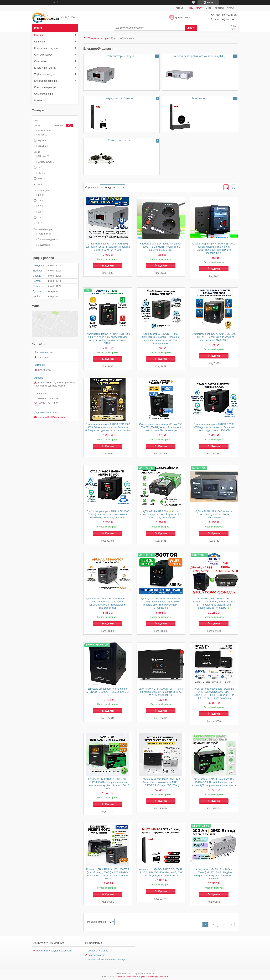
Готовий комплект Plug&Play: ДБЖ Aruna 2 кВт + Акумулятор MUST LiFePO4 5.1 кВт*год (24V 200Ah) (161, 782)
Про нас (39, 100)
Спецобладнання (44, 94)
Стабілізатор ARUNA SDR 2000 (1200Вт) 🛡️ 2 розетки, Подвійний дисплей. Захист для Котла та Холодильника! (161, 339)
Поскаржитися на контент (128, 977)
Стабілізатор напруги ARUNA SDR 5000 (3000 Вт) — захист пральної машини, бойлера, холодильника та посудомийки (108, 427)
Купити (109, 266)
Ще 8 (40, 223)
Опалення (40, 42)
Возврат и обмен (97, 955)
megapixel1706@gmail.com (52, 417)
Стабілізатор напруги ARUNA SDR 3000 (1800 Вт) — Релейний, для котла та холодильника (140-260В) (214, 337)
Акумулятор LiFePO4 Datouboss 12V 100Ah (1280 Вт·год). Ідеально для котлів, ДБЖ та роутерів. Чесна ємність (214, 782)
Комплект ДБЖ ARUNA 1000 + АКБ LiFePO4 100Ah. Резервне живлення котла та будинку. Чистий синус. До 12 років (108, 784)
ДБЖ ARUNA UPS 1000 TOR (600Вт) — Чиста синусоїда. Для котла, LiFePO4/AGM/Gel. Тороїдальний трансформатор (108, 603)
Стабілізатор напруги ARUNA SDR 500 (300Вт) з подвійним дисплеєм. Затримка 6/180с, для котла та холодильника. (214, 248)
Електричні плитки (120, 140)
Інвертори (198, 98)
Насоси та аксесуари (46, 48)
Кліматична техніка (45, 68)
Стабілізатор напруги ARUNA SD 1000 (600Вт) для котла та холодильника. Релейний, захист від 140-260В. (108, 514)
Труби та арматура (45, 74)
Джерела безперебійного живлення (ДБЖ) (199, 56)
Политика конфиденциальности (54, 951)
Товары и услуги (194, 8)
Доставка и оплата (98, 951)
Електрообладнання (46, 81)
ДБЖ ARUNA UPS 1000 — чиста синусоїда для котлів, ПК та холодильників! (214, 514)
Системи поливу (43, 55)
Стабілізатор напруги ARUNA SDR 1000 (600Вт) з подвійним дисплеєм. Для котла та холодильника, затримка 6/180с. (108, 339)
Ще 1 (40, 184)
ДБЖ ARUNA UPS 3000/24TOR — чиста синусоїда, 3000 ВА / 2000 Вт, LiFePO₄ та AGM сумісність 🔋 (161, 692)
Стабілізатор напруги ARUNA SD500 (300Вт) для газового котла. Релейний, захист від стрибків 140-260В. (214, 427)
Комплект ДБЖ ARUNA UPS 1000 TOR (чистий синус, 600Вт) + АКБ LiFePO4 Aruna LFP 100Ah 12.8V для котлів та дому (108, 874)
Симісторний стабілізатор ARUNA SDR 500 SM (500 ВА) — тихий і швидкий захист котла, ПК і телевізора (161, 427)
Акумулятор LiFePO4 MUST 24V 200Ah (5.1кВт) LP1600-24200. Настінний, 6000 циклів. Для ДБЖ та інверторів (161, 872)
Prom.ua (151, 974)
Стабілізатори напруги (120, 56)
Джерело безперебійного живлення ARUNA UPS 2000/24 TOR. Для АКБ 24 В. (108, 692)
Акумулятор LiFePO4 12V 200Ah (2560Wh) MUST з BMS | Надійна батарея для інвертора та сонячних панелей (214, 874)
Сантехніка (40, 61)
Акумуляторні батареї (120, 98)
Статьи (231, 8)
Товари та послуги (98, 38)
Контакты (219, 8)
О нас (208, 8)
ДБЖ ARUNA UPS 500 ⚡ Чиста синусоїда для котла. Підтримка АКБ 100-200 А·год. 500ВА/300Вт (161, 514)
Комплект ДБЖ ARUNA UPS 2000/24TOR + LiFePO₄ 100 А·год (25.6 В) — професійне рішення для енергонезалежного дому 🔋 (214, 603)
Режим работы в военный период (106, 960)
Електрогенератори (45, 87)
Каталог (39, 35)
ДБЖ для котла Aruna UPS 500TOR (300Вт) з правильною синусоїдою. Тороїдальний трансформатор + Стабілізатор (161, 603)
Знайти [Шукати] (191, 28)
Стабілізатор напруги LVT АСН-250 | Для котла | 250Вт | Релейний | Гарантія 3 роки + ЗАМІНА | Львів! (108, 247)
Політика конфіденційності (155, 977)
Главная (179, 8)
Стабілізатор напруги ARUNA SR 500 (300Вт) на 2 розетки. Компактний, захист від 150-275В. (161, 247)
